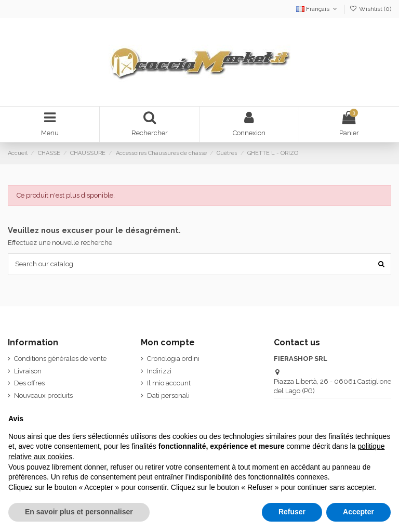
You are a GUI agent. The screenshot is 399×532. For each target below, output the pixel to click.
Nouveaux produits (43, 395)
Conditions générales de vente (60, 359)
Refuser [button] (292, 512)
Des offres (29, 383)
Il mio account (169, 383)
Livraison (28, 371)
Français (317, 9)
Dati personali (168, 395)
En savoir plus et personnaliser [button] (79, 512)
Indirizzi (159, 371)
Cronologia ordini (173, 359)
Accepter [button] (358, 512)
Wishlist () (370, 9)
